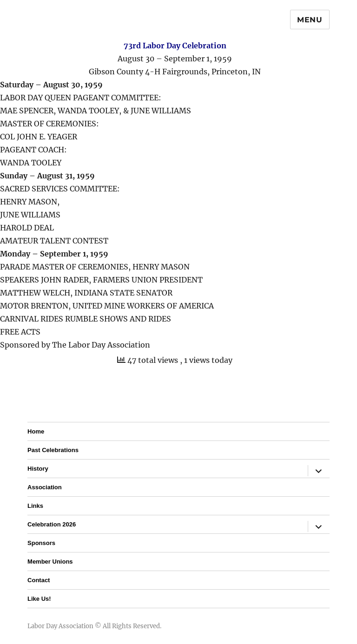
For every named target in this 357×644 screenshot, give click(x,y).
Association (45, 487)
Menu (310, 20)
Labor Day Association (60, 626)
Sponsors (41, 543)
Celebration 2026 (52, 524)
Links (35, 506)
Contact (39, 580)
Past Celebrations (53, 450)
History (38, 469)
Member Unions (50, 562)
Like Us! (39, 599)
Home (36, 431)
